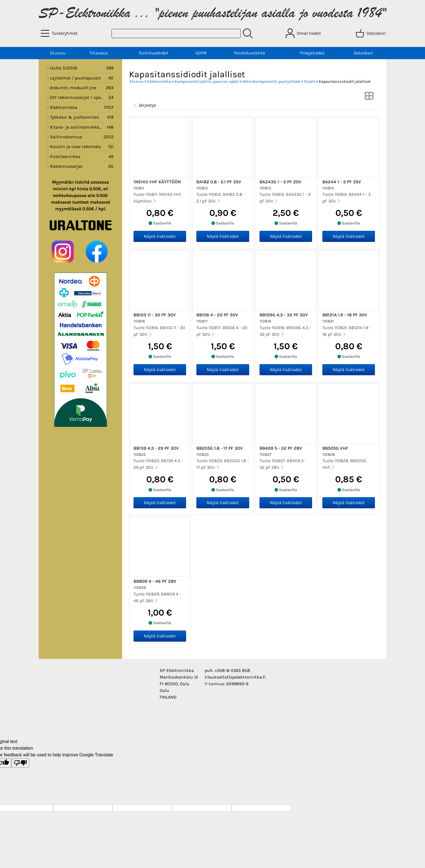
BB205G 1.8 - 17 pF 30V (220, 448)
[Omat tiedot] (304, 33)
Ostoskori (364, 53)
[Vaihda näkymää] (369, 98)
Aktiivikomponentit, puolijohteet (271, 82)
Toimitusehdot (153, 53)
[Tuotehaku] (176, 33)
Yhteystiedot (312, 53)
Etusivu (58, 53)
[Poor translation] (20, 763)
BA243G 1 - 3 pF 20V (281, 182)
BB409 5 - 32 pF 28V (281, 448)
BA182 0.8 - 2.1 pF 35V (219, 182)
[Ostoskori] (371, 33)
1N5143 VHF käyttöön (157, 182)
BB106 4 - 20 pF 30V (217, 315)
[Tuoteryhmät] (60, 33)
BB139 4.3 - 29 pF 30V (156, 448)
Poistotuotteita (250, 53)
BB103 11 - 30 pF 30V (155, 315)
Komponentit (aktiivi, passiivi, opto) (207, 82)
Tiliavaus (99, 53)
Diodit (310, 82)
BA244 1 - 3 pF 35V (342, 182)
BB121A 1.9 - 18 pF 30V (345, 315)
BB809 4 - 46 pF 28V (155, 581)
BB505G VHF (335, 448)
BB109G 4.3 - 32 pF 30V (284, 315)
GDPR (201, 53)
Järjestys (144, 105)
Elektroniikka (159, 82)
